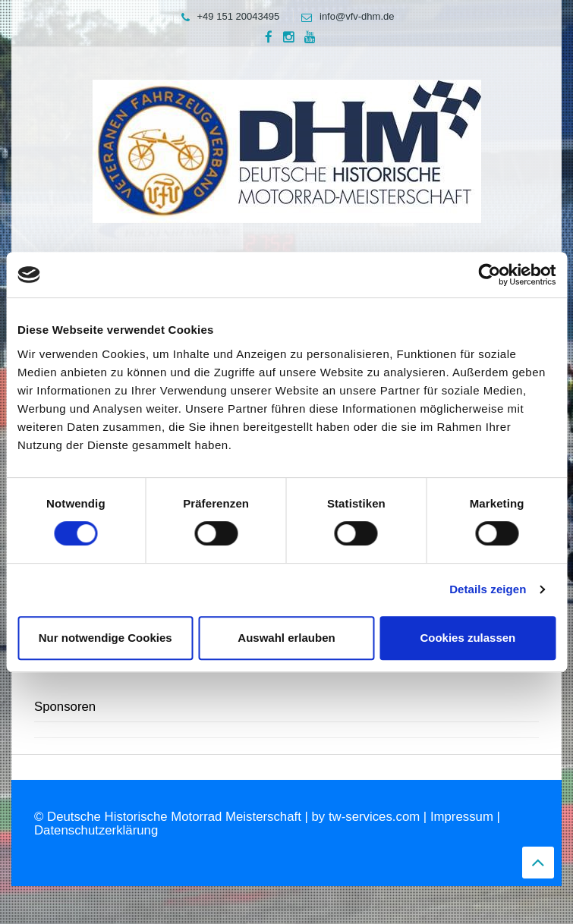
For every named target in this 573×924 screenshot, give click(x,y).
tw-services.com (374, 817)
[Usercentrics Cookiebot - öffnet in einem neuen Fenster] (489, 275)
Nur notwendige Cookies (105, 638)
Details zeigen (488, 589)
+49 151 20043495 (227, 16)
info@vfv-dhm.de (344, 16)
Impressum (462, 817)
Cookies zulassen (468, 638)
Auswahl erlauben (286, 638)
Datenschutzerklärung (96, 830)
